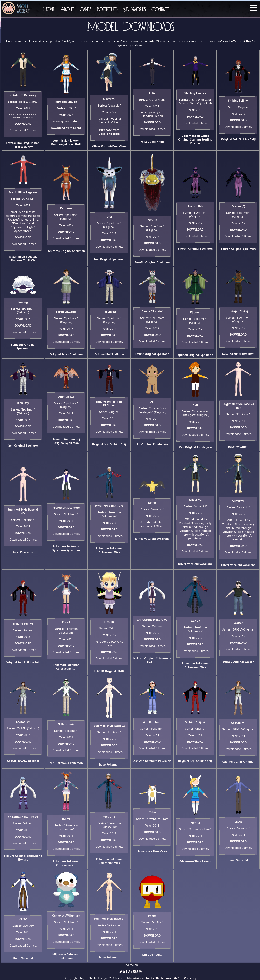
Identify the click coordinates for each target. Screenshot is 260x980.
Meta (76, 121)
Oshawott (73, 954)
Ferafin (140, 262)
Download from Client (66, 128)
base (231, 447)
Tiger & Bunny (23, 147)
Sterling (195, 139)
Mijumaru (59, 954)
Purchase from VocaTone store (109, 132)
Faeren (183, 249)
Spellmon (79, 251)
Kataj (226, 354)
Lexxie (140, 354)
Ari (139, 444)
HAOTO (99, 671)
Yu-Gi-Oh (29, 260)
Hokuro (138, 658)
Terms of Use (242, 41)
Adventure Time (149, 851)
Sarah (65, 354)
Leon (232, 860)
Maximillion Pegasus (23, 257)
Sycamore (73, 550)
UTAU (77, 144)
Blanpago (17, 345)
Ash (136, 761)
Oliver (96, 146)
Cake (164, 851)
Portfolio (107, 9)
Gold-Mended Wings (195, 136)
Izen (10, 446)
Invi (97, 259)
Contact (160, 9)
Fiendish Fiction (152, 116)
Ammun (58, 439)
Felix (144, 142)
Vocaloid (107, 146)
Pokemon (242, 447)
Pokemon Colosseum (111, 550)
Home (49, 9)
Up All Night (156, 142)
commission (61, 141)
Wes (117, 552)
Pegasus (17, 260)
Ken (182, 447)
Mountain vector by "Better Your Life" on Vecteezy (162, 978)
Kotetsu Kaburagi (18, 143)
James (139, 539)
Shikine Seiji (247, 139)
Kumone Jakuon (62, 144)
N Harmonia (61, 763)
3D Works (134, 9)
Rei (108, 354)
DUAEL (228, 662)
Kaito (17, 958)
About (67, 9)
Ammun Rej (72, 439)
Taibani (35, 143)
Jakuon (75, 141)
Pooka (158, 955)
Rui (74, 669)
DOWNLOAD (23, 124)
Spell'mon (72, 443)
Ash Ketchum (148, 761)
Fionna (207, 861)
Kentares (54, 251)
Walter (249, 662)
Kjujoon (183, 355)
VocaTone (120, 146)
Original (184, 139)
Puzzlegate (161, 444)
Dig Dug (148, 955)
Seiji (236, 139)
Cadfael (12, 761)
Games (85, 9)
